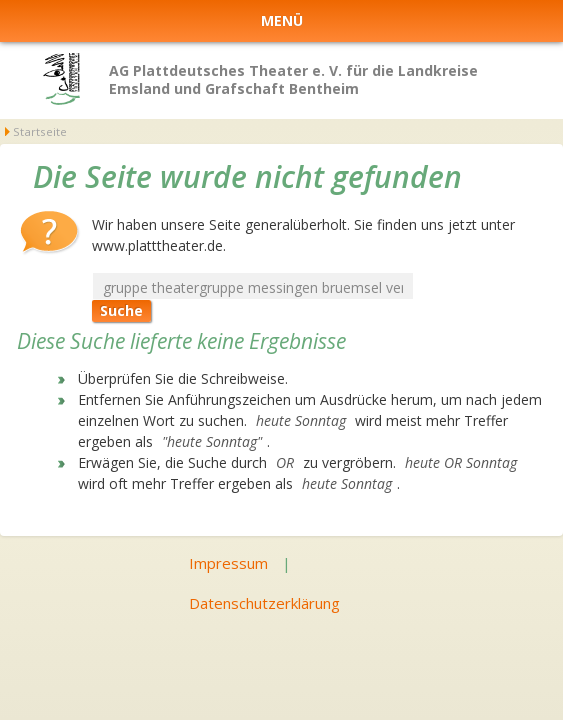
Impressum (228, 563)
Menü (282, 20)
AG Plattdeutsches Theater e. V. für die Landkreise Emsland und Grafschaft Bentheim (293, 79)
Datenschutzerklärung (264, 603)
